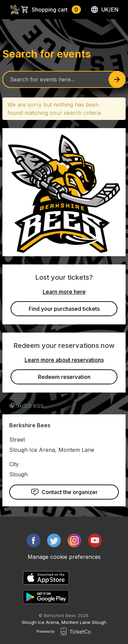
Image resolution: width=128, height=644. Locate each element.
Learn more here (64, 292)
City (14, 464)
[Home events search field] (64, 79)
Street (17, 440)
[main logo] (15, 10)
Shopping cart (56, 10)
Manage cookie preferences (64, 557)
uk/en (104, 10)
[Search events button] (117, 79)
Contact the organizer (64, 492)
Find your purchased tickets (64, 309)
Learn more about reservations (64, 360)
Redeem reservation (64, 377)
